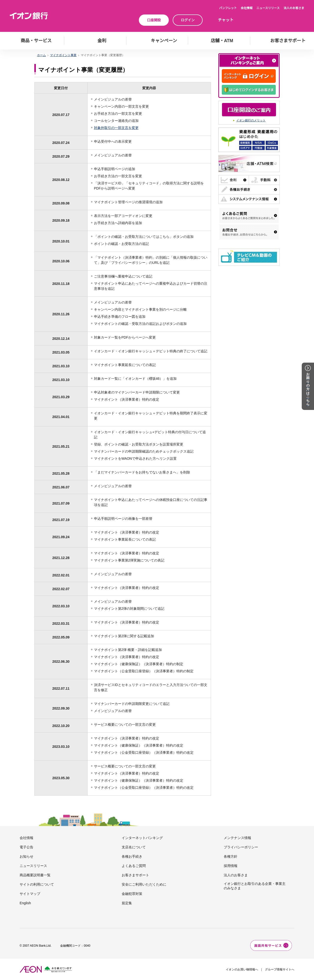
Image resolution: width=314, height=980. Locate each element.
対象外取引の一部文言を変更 (116, 128)
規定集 (127, 903)
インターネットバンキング (142, 838)
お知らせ (26, 856)
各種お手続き (132, 856)
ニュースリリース (268, 8)
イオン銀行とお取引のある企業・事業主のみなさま (255, 886)
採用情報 (231, 866)
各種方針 (231, 856)
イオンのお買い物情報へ (242, 969)
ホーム (41, 55)
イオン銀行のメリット (251, 120)
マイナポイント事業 (63, 55)
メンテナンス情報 (237, 838)
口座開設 (154, 20)
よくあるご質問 (134, 866)
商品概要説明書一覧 (35, 875)
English (25, 903)
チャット (226, 20)
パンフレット (228, 8)
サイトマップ (30, 894)
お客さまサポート (135, 875)
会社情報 (247, 8)
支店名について (134, 847)
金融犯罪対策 (132, 894)
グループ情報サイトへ (280, 969)
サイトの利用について (37, 884)
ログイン (188, 20)
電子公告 (26, 847)
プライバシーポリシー (241, 847)
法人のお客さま (294, 8)
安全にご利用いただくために (144, 884)
